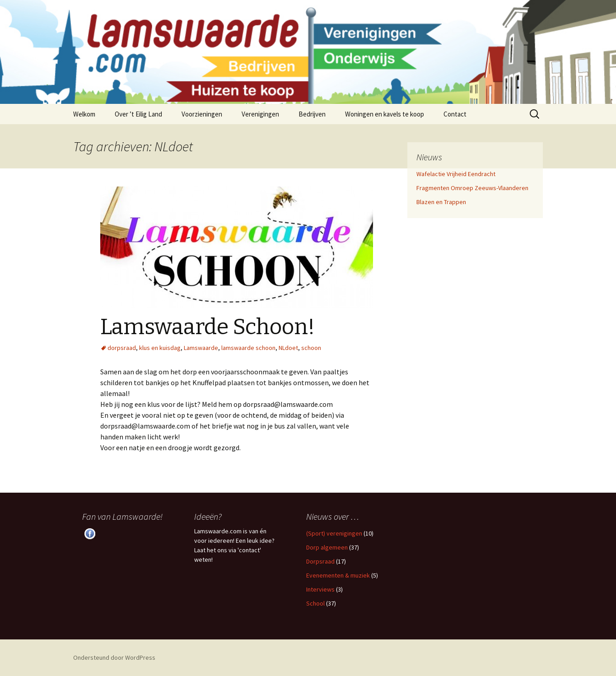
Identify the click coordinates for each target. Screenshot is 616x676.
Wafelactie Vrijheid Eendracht (456, 174)
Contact (455, 114)
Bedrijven (312, 114)
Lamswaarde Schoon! (208, 327)
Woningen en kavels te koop (385, 114)
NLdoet (288, 348)
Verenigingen (260, 114)
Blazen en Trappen (441, 202)
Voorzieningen (202, 114)
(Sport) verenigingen (334, 533)
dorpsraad (122, 348)
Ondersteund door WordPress (114, 657)
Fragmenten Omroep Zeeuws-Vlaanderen (472, 188)
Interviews (320, 589)
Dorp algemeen (327, 547)
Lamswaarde (201, 348)
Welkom (84, 114)
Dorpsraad (320, 561)
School (315, 603)
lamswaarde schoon (248, 348)
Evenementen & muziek (338, 575)
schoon (311, 348)
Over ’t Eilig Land (138, 114)
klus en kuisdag (160, 348)
